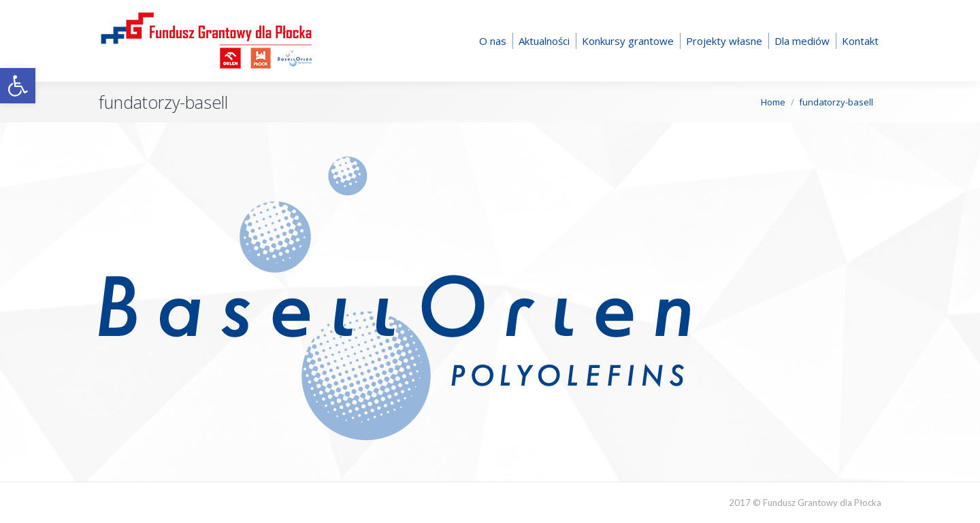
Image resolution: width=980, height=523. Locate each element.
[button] (18, 86)
